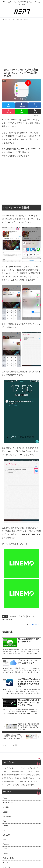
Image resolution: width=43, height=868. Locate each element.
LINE (5, 830)
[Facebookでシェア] (22, 105)
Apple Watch (8, 803)
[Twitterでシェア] (8, 105)
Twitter (5, 853)
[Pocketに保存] (8, 111)
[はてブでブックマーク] (35, 105)
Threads (6, 844)
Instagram (7, 817)
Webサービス (8, 858)
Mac (4, 840)
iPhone (6, 826)
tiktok (5, 849)
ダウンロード (32, 616)
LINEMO (6, 835)
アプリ (22, 616)
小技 (5, 616)
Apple (5, 798)
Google (6, 812)
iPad (4, 821)
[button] (35, 111)
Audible (6, 807)
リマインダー (8, 620)
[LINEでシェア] (22, 111)
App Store (13, 616)
